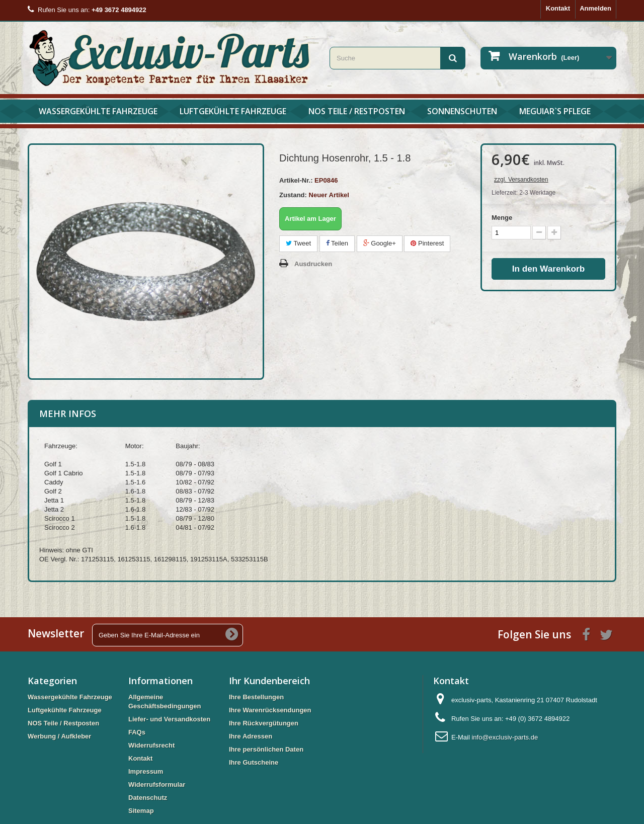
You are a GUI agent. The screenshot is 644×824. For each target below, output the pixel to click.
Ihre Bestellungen (256, 697)
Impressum (146, 771)
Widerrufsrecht (151, 745)
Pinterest (427, 243)
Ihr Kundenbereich (269, 681)
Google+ (380, 243)
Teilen (337, 243)
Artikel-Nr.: (296, 180)
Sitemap (141, 811)
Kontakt (558, 8)
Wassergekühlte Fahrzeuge (98, 111)
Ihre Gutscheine (254, 762)
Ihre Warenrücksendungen (270, 710)
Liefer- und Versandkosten (169, 719)
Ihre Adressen (251, 736)
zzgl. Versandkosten (521, 180)
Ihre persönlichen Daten (266, 749)
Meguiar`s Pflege (555, 111)
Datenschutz (148, 798)
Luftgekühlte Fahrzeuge (233, 111)
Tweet (298, 243)
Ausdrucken (313, 264)
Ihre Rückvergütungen (264, 723)
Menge (502, 218)
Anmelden (595, 8)
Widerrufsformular (157, 785)
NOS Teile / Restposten (357, 111)
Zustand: (293, 195)
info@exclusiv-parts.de (505, 737)
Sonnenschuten (462, 111)
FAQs (137, 732)
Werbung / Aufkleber (59, 736)
